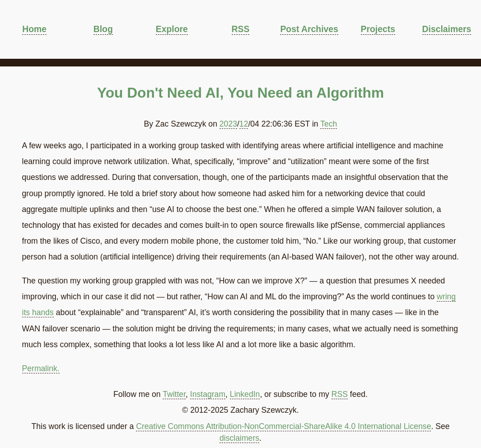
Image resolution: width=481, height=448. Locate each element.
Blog (103, 29)
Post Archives (309, 29)
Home (34, 29)
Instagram (208, 394)
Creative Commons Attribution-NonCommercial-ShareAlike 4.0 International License (283, 426)
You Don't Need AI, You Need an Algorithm (240, 93)
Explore (172, 29)
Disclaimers (447, 29)
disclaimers (239, 438)
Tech (329, 124)
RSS (241, 29)
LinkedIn (245, 394)
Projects (378, 29)
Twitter (174, 394)
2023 (228, 124)
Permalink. (41, 368)
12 (244, 124)
